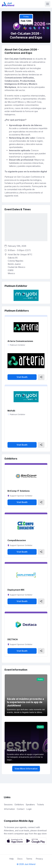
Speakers (30, 805)
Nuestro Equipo (17, 750)
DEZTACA (13, 639)
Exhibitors (19, 805)
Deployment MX (16, 590)
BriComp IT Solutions (19, 491)
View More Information (26, 769)
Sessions (8, 805)
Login (29, 809)
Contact (21, 809)
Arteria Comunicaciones (20, 341)
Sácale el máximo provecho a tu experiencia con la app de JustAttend (25, 702)
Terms (29, 859)
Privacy (39, 859)
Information (9, 809)
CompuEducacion (17, 540)
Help (12, 859)
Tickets (40, 805)
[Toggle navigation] (48, 4)
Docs (20, 859)
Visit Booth (22, 377)
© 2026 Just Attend (26, 864)
